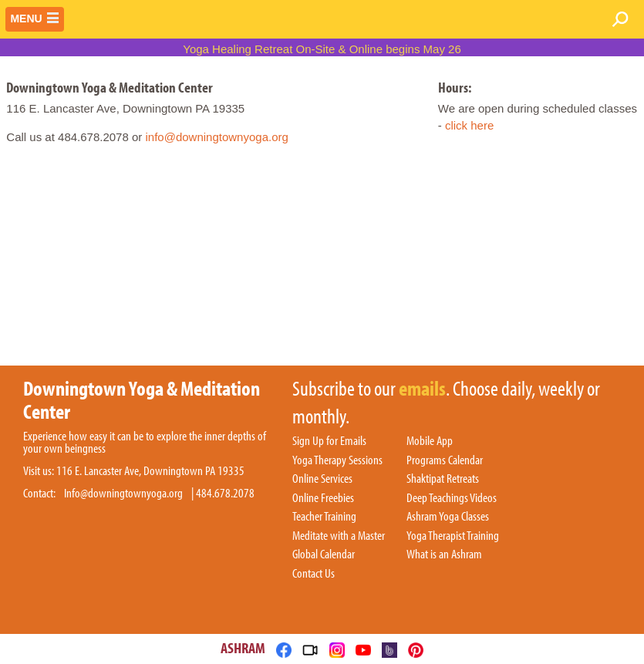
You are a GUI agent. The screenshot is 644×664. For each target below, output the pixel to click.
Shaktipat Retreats (443, 479)
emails (422, 389)
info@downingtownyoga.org (216, 137)
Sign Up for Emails (329, 441)
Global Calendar (324, 554)
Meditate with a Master (339, 536)
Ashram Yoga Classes (448, 517)
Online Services (322, 479)
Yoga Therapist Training (453, 536)
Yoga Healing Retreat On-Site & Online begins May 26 (322, 49)
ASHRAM (243, 647)
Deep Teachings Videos (452, 498)
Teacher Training (324, 517)
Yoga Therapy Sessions (337, 460)
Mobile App (430, 441)
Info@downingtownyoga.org (123, 494)
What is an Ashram (444, 554)
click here (469, 125)
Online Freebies (323, 498)
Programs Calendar (445, 460)
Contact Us (314, 574)
